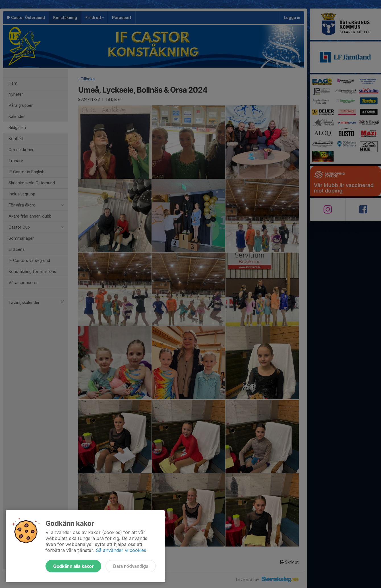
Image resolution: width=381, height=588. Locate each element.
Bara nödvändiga (131, 566)
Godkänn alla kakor (73, 566)
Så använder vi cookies (121, 550)
